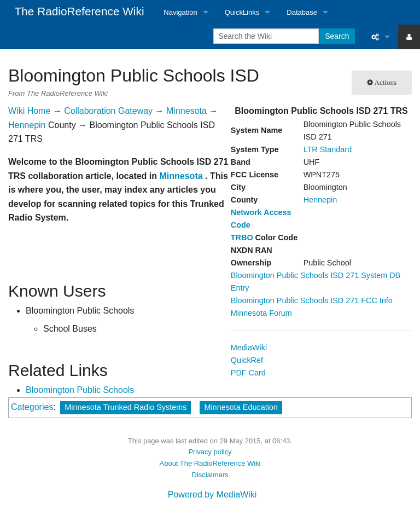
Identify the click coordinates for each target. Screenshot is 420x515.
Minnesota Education (241, 407)
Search (337, 36)
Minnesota (186, 111)
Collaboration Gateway (108, 111)
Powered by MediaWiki (212, 494)
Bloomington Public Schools (80, 390)
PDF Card (248, 373)
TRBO (242, 238)
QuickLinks (242, 12)
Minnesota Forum (261, 313)
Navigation (180, 12)
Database (302, 12)
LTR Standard (328, 149)
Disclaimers (210, 475)
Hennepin (320, 200)
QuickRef (247, 360)
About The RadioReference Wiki (210, 463)
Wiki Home (29, 111)
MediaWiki (249, 348)
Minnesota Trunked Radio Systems (126, 407)
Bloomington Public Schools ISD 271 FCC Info (312, 300)
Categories (32, 407)
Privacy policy (210, 452)
